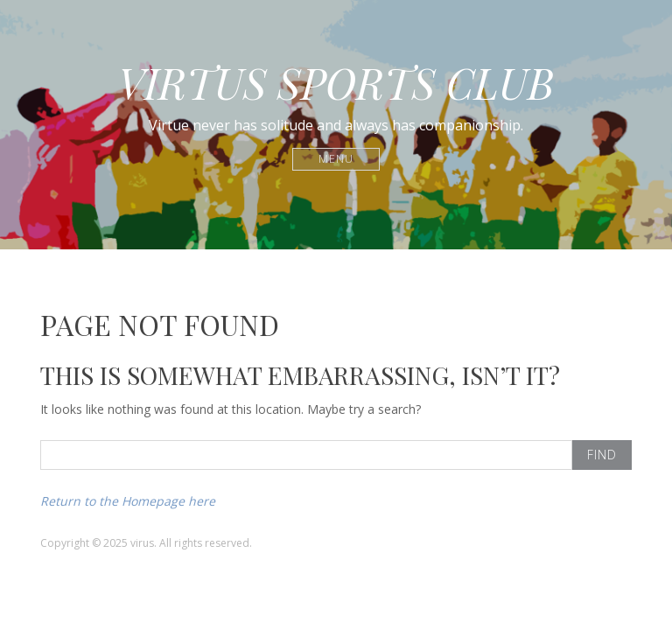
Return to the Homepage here (128, 501)
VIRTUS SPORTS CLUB (336, 82)
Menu (336, 159)
